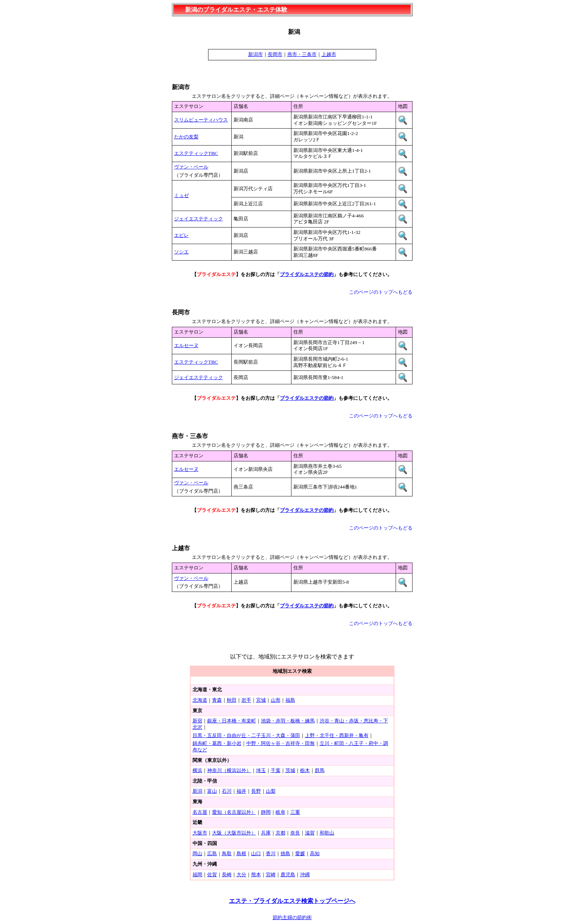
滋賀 (310, 833)
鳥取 (227, 853)
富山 (212, 791)
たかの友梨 (186, 137)
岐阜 (281, 812)
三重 (295, 812)
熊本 (256, 875)
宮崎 (271, 875)
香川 (271, 853)
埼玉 (261, 770)
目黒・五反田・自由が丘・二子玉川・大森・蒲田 (246, 735)
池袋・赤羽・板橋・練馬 (288, 721)
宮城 (261, 700)
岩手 (246, 700)
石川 (227, 791)
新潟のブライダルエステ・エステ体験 (236, 10)
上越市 (329, 54)
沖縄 (305, 875)
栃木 (305, 770)
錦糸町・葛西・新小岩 (217, 743)
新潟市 (256, 54)
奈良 (295, 833)
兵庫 (266, 833)
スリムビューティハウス (201, 120)
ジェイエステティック (199, 219)
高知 (315, 853)
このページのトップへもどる (381, 292)
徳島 (285, 853)
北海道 (200, 700)
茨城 (290, 770)
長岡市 (275, 54)
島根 (241, 853)
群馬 (320, 770)
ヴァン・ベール (191, 167)
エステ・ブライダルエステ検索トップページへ (292, 901)
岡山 (197, 853)
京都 (281, 833)
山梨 (271, 791)
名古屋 (200, 812)
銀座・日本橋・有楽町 (232, 721)
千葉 (276, 770)
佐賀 (212, 875)
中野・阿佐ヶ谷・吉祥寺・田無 (281, 743)
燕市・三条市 (302, 54)
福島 (290, 700)
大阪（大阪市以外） (234, 833)
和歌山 (327, 833)
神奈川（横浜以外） (229, 770)
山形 (276, 700)
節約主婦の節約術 (292, 917)
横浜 (197, 770)
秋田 (232, 700)
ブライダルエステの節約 (307, 274)
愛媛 (300, 853)
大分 (241, 875)
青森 (217, 700)
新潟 (197, 791)
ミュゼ (181, 195)
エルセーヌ (186, 345)
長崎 (227, 875)
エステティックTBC (196, 153)
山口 (256, 853)
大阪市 (200, 833)
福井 (241, 791)
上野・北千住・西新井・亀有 (337, 735)
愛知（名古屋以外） (234, 812)
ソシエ (181, 252)
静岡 (266, 812)
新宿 (197, 721)
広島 (212, 853)
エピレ (181, 235)
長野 (256, 791)
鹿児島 (288, 875)
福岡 (197, 875)
